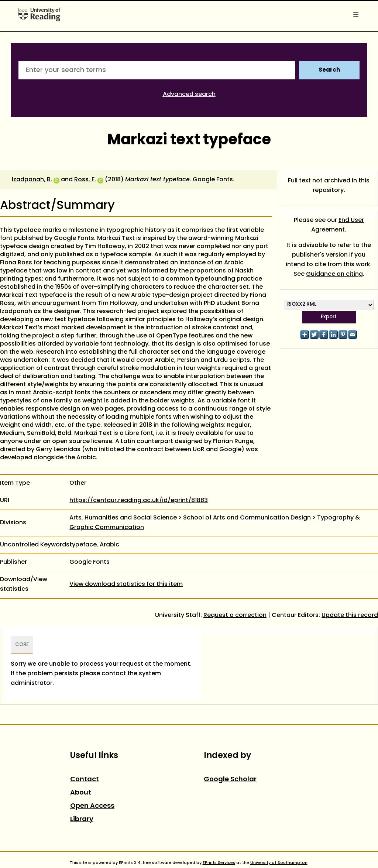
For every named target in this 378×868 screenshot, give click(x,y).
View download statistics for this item (126, 584)
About (81, 793)
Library (82, 819)
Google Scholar (230, 780)
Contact (85, 780)
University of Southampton (279, 863)
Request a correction (235, 615)
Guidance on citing (334, 274)
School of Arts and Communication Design (247, 518)
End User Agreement (338, 225)
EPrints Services (219, 863)
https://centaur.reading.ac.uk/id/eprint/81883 (139, 501)
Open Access (92, 806)
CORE (22, 645)
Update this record (350, 615)
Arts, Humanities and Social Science (123, 518)
